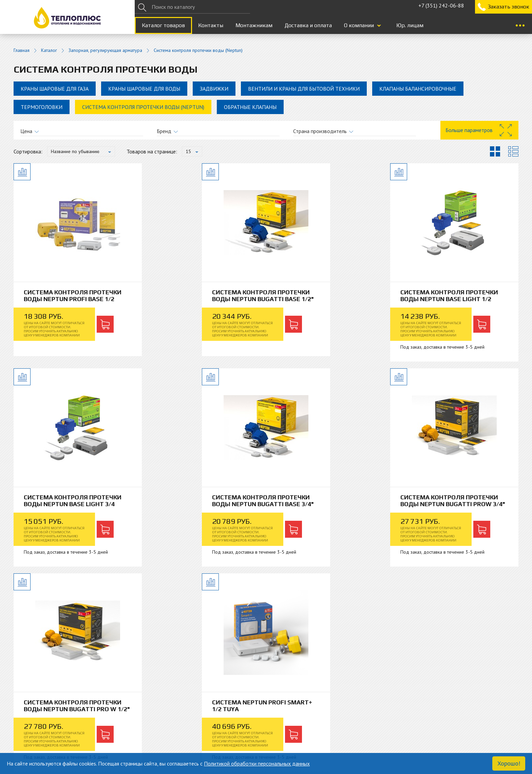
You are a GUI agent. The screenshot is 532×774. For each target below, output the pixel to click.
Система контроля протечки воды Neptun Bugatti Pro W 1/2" (328, 505)
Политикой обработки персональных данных (257, 763)
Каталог (49, 50)
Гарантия (150, 722)
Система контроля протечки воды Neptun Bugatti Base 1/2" (201, 299)
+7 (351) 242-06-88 (441, 5)
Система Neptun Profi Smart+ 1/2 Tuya (458, 502)
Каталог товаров (163, 25)
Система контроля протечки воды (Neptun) (143, 107)
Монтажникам (254, 25)
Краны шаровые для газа (55, 89)
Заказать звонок (508, 7)
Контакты (211, 25)
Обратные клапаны (250, 107)
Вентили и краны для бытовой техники (304, 89)
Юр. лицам (410, 25)
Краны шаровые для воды (144, 89)
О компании (359, 25)
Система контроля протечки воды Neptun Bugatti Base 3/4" (73, 505)
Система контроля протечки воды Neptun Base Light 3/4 (456, 296)
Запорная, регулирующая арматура (105, 50)
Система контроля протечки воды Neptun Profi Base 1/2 (73, 296)
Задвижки (214, 89)
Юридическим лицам (290, 714)
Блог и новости (31, 722)
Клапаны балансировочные (418, 89)
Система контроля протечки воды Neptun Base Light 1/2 (328, 296)
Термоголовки (42, 107)
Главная (22, 50)
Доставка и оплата (308, 25)
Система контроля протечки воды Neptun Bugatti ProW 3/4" (201, 505)
